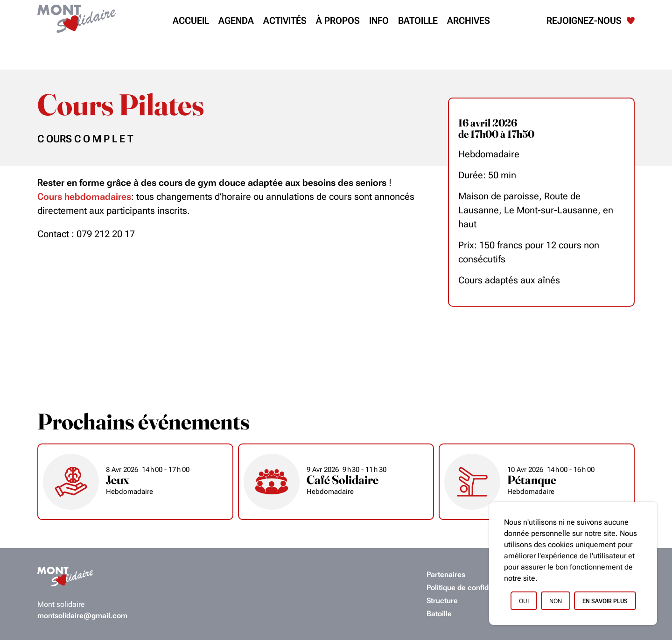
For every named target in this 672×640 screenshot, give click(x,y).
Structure (442, 601)
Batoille (418, 21)
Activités (285, 21)
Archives (469, 21)
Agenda (236, 21)
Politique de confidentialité (471, 587)
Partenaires (446, 574)
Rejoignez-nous (591, 21)
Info (379, 21)
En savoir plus (605, 601)
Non (556, 601)
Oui (524, 601)
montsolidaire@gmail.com (82, 615)
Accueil (191, 21)
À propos (338, 21)
